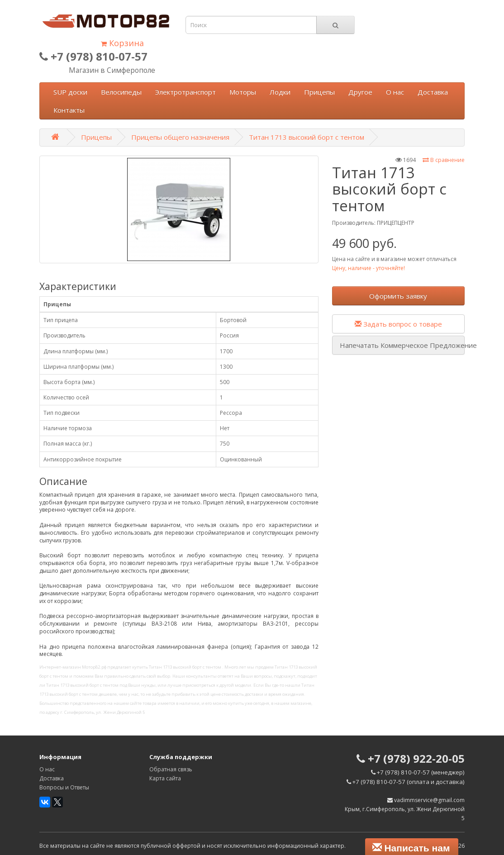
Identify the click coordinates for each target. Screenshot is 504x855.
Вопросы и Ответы (64, 787)
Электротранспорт (185, 92)
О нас (395, 92)
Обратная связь (171, 769)
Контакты (69, 110)
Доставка (433, 92)
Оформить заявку (398, 296)
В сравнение (444, 160)
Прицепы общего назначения (180, 137)
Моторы (243, 92)
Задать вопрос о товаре (398, 324)
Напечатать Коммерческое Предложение (402, 345)
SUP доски (70, 92)
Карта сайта (165, 778)
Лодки (280, 92)
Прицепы (319, 92)
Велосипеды (121, 92)
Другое (360, 92)
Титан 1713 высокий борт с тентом (307, 137)
